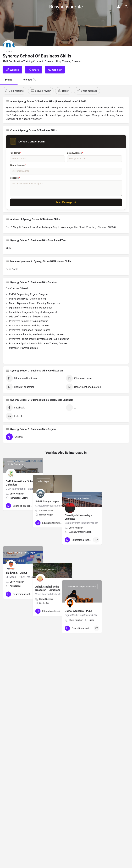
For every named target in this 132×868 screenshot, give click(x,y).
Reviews (29, 80)
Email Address (75, 153)
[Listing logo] (9, 46)
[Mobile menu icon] (9, 7)
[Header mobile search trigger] (126, 7)
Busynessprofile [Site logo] (66, 7)
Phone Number (18, 165)
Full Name (15, 153)
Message (15, 178)
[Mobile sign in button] (118, 7)
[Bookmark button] (37, 506)
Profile (9, 80)
